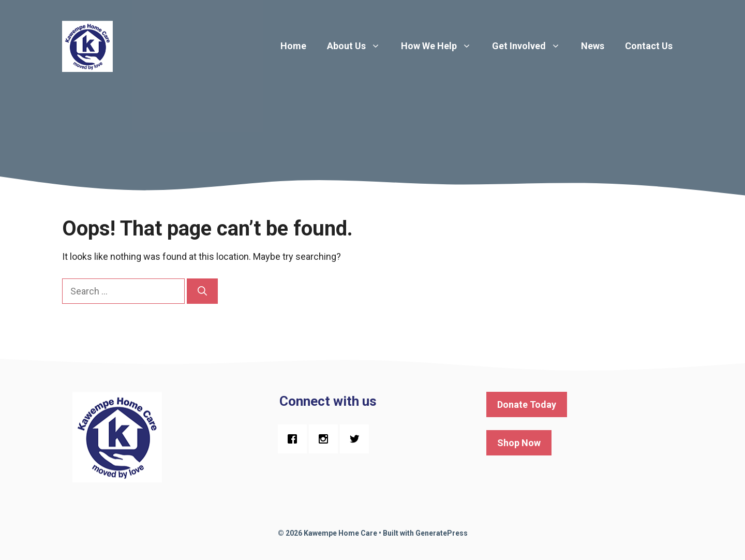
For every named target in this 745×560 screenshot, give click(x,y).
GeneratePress (442, 533)
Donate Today (527, 404)
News (593, 46)
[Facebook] (295, 439)
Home (293, 46)
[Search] (202, 291)
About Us (359, 46)
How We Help (441, 46)
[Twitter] (357, 439)
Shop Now (519, 443)
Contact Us (649, 46)
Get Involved (531, 46)
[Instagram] (326, 439)
